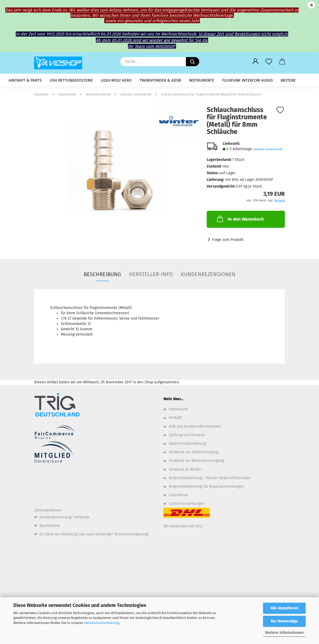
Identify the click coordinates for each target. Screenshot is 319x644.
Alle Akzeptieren (284, 608)
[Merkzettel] (269, 62)
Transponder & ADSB (160, 80)
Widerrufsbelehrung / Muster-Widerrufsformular (210, 478)
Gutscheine (178, 495)
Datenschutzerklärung (102, 623)
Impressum (178, 409)
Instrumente (202, 80)
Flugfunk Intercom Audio (247, 80)
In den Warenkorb (240, 219)
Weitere (288, 80)
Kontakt (175, 418)
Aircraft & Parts (25, 80)
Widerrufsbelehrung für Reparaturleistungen (206, 486)
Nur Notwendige (284, 621)
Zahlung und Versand (187, 435)
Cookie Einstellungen (187, 504)
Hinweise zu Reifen (185, 469)
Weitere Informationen (284, 633)
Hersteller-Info (151, 274)
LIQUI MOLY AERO (116, 80)
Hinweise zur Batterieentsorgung (196, 461)
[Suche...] (193, 62)
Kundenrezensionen (208, 274)
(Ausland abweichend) (268, 149)
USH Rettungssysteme (71, 80)
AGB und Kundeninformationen (195, 426)
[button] (256, 62)
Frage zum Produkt (228, 240)
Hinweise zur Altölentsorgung (194, 452)
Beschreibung (102, 274)
